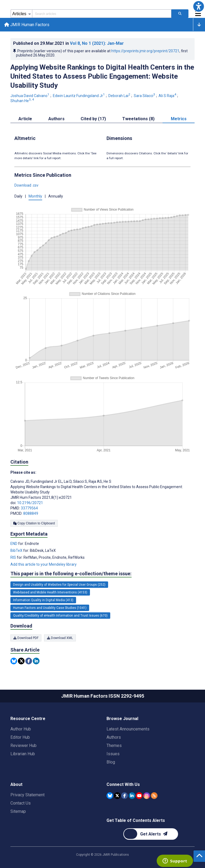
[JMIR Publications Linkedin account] (132, 796)
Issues (113, 754)
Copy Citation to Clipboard (34, 523)
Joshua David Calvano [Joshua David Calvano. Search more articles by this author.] (30, 96)
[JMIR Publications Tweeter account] (117, 796)
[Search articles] (180, 14)
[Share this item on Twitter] (21, 661)
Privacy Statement (27, 795)
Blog (111, 762)
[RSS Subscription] (154, 796)
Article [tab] (25, 119)
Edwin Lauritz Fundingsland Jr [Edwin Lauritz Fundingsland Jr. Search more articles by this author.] (79, 96)
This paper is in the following (71, 574)
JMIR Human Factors (27, 25)
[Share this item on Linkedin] (36, 661)
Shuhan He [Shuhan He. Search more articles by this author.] (23, 101)
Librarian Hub (23, 754)
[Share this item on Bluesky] (14, 661)
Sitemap (18, 811)
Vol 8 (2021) (97, 43)
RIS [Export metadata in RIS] (14, 558)
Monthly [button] (35, 196)
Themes (114, 746)
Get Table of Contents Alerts (136, 820)
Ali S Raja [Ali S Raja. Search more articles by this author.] (168, 96)
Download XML (60, 638)
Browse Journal (122, 719)
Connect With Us (123, 784)
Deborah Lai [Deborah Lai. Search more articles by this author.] (120, 96)
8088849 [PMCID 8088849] (31, 513)
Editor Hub (20, 737)
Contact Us (21, 803)
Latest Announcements (128, 729)
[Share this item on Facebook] (29, 661)
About (16, 784)
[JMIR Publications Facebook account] (125, 796)
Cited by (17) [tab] (93, 119)
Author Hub (21, 729)
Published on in (68, 43)
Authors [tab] (56, 119)
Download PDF (26, 638)
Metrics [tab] (179, 119)
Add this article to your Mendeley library (44, 565)
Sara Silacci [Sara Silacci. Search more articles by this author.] (145, 96)
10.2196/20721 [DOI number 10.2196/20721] (30, 503)
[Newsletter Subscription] (151, 834)
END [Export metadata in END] (14, 544)
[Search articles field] (102, 14)
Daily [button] (18, 196)
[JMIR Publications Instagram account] (147, 796)
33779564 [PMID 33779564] (29, 508)
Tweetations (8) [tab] (138, 119)
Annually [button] (56, 196)
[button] (199, 6)
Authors (114, 737)
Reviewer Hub (23, 746)
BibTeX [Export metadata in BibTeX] (17, 551)
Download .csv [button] (26, 185)
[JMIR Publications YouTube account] (139, 796)
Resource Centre (28, 719)
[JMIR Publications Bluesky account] (110, 796)
